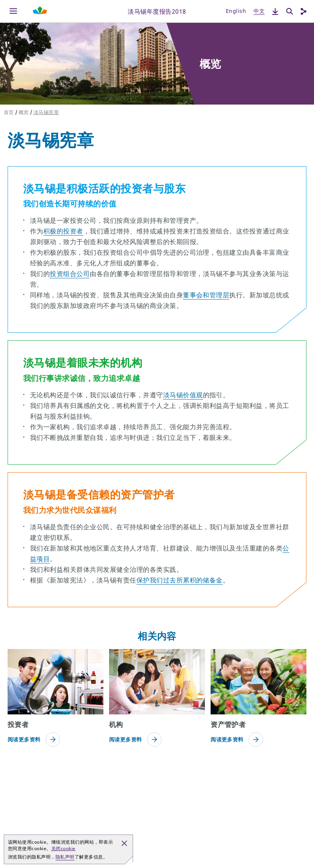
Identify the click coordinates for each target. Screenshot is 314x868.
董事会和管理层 (206, 295)
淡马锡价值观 (183, 395)
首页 (9, 112)
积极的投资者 (63, 231)
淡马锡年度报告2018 (157, 11)
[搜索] (290, 11)
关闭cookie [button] (63, 848)
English (236, 11)
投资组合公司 (70, 274)
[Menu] (13, 11)
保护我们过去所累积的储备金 (180, 580)
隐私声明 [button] (65, 857)
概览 (24, 112)
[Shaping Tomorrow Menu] (40, 11)
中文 (259, 11)
